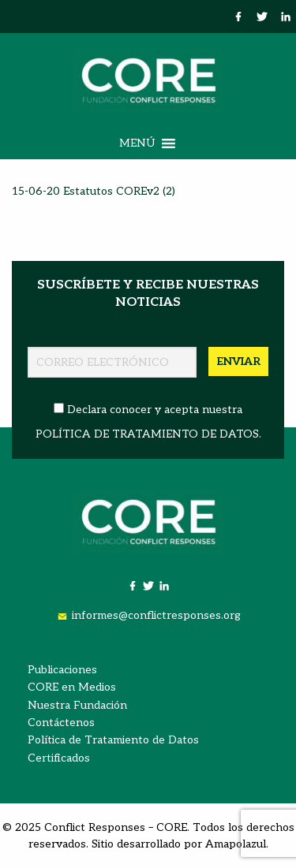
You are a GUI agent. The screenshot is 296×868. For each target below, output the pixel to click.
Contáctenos (61, 723)
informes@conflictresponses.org (156, 615)
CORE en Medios (72, 687)
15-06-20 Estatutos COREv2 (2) (94, 191)
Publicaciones (62, 670)
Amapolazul (236, 844)
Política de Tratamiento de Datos (113, 740)
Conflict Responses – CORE (116, 827)
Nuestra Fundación (77, 705)
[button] (137, 143)
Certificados (59, 758)
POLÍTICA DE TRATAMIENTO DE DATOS (147, 434)
